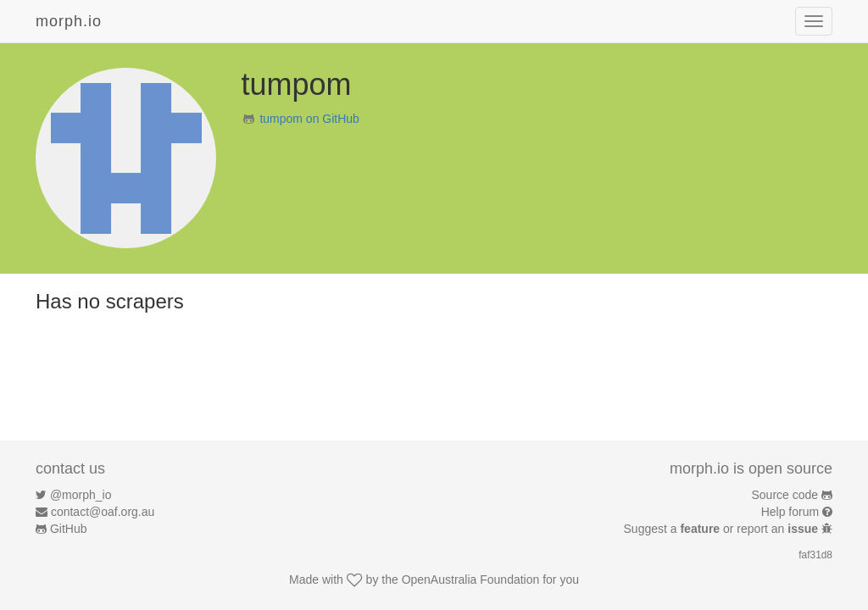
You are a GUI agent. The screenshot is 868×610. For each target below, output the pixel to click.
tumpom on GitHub (309, 119)
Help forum (790, 512)
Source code (785, 495)
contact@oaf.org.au (103, 512)
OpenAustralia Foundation (471, 579)
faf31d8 (815, 555)
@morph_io (81, 495)
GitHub (69, 529)
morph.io (69, 21)
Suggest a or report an (723, 529)
